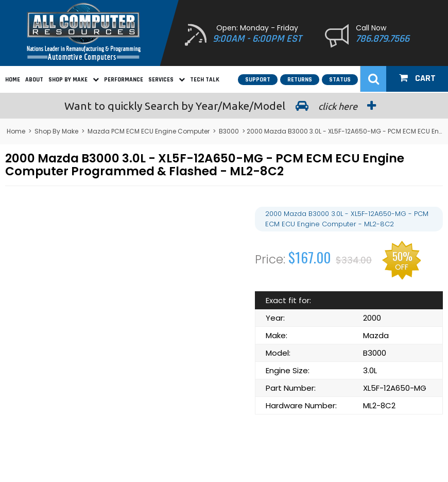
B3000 (229, 131)
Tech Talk (205, 80)
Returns (300, 80)
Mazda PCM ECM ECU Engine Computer (149, 131)
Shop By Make (74, 80)
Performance (124, 80)
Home (13, 80)
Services (167, 80)
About (34, 80)
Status (340, 80)
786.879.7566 (383, 39)
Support (258, 80)
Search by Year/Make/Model (224, 106)
